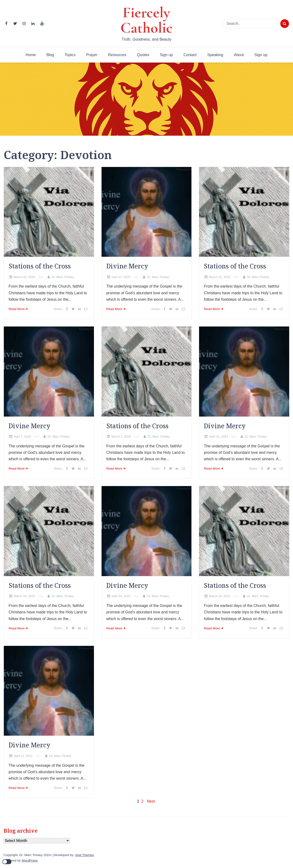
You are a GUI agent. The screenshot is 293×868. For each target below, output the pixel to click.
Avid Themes (84, 855)
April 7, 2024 (22, 437)
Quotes (143, 55)
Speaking (215, 55)
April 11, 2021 (23, 756)
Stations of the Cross (40, 266)
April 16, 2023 (219, 437)
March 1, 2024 (121, 437)
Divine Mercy (127, 266)
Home (31, 55)
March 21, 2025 (220, 277)
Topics (70, 55)
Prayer (92, 55)
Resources (117, 55)
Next (151, 801)
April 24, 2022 (121, 596)
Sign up (166, 55)
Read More (17, 309)
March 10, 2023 (24, 596)
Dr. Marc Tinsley (63, 277)
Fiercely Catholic (146, 20)
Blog (50, 55)
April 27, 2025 (121, 277)
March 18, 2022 (220, 596)
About (239, 55)
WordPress (30, 860)
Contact (190, 55)
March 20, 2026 (24, 277)
